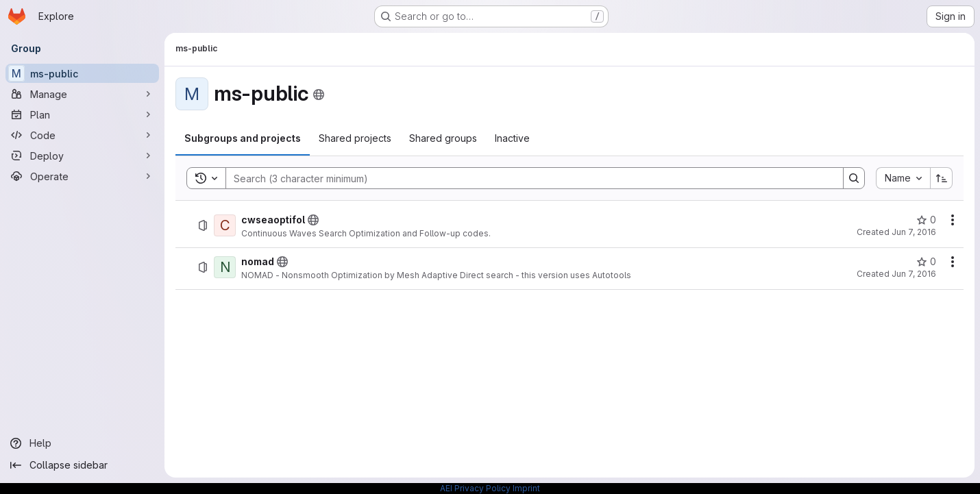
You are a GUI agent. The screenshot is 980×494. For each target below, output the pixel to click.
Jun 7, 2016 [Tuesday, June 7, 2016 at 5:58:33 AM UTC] (914, 274)
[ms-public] (82, 73)
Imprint (526, 488)
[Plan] (82, 114)
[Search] (528, 178)
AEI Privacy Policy (475, 488)
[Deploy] (82, 156)
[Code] (82, 135)
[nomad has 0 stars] (926, 262)
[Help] (82, 443)
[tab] (243, 138)
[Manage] (82, 94)
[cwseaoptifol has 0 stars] (926, 220)
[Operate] (82, 176)
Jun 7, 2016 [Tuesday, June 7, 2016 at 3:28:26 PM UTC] (914, 232)
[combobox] (903, 178)
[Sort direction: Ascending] (942, 178)
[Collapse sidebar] (82, 465)
